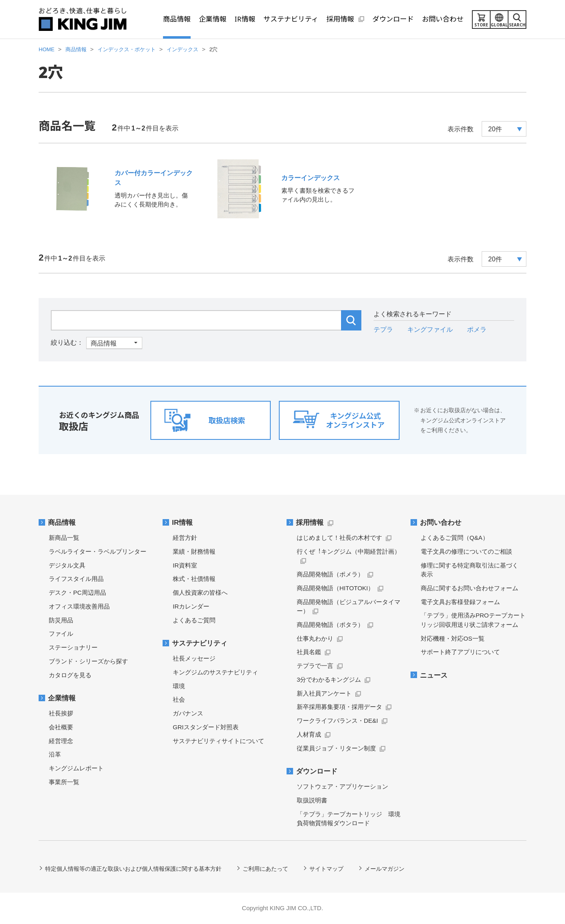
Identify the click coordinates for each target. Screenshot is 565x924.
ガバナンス (188, 713)
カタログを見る (70, 675)
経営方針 (185, 538)
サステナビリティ (200, 643)
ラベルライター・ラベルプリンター (98, 551)
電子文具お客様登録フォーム (460, 602)
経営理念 (61, 741)
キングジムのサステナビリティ (215, 672)
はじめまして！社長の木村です (339, 538)
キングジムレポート (76, 768)
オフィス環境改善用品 (79, 606)
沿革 (55, 754)
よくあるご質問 (194, 620)
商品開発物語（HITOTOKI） (335, 588)
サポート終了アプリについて (460, 652)
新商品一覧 (64, 538)
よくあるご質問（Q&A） (455, 538)
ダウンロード (317, 771)
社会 (179, 699)
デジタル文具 (67, 565)
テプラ (383, 329)
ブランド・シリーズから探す (88, 661)
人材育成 (309, 734)
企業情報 (62, 698)
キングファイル (430, 329)
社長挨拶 (61, 713)
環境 (179, 686)
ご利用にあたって (265, 869)
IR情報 (182, 523)
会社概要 (61, 727)
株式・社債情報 (194, 579)
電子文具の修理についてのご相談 (466, 551)
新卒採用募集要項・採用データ (339, 707)
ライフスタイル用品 (76, 579)
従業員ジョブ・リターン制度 (336, 748)
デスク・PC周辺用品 (77, 592)
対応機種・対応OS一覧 (453, 638)
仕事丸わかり (315, 638)
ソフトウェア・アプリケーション (342, 786)
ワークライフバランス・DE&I (337, 721)
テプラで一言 (315, 666)
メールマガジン (385, 869)
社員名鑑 (309, 652)
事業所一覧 (64, 782)
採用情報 (310, 523)
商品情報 (62, 523)
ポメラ (477, 329)
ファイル (61, 634)
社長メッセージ (194, 658)
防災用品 (61, 620)
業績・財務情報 (194, 551)
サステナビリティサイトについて (218, 741)
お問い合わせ (441, 523)
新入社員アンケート (324, 693)
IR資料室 (185, 565)
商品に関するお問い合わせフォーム (469, 588)
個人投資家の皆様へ (200, 592)
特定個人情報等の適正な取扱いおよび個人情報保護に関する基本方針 (133, 869)
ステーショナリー (73, 647)
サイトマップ (326, 869)
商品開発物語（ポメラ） (330, 574)
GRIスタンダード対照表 (206, 727)
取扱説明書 (312, 800)
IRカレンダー (191, 606)
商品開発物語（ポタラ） (330, 625)
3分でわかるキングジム (329, 679)
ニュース (434, 675)
